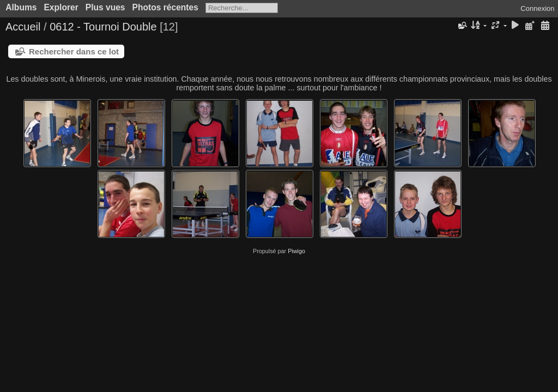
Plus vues (105, 7)
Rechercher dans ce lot (74, 51)
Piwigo (296, 251)
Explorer (61, 7)
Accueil (23, 27)
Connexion (537, 8)
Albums (21, 7)
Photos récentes (165, 7)
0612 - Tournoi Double (103, 27)
